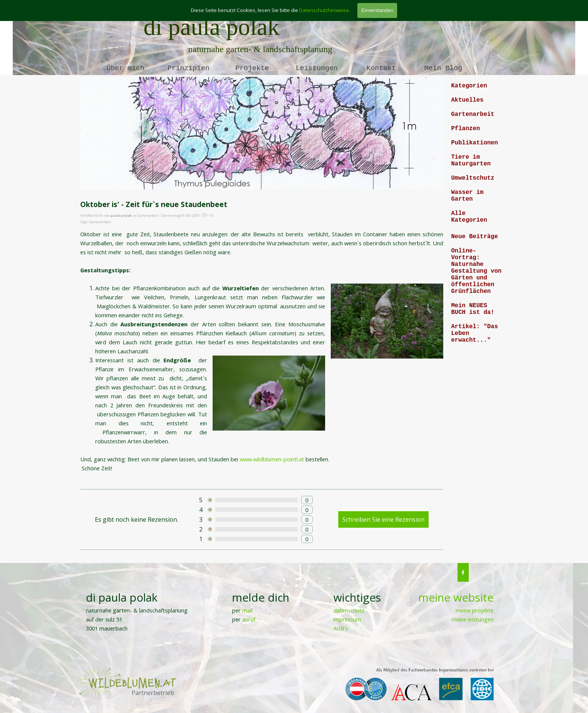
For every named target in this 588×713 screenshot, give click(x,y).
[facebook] (463, 572)
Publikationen (475, 143)
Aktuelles (467, 100)
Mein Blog (443, 68)
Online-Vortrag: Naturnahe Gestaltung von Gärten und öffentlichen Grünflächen (476, 271)
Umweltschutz (473, 178)
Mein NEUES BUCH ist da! (473, 309)
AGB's (341, 628)
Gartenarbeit (100, 222)
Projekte (252, 68)
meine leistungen (472, 619)
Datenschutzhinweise (324, 10)
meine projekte (475, 610)
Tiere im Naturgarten (471, 161)
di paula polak (212, 27)
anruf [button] (249, 619)
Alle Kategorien (469, 217)
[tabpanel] (451, 611)
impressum (347, 619)
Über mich (125, 68)
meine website (456, 597)
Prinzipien (189, 68)
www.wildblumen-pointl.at (273, 459)
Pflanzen (466, 129)
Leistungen (317, 68)
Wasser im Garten (467, 196)
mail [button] (247, 610)
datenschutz (349, 610)
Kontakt (381, 68)
